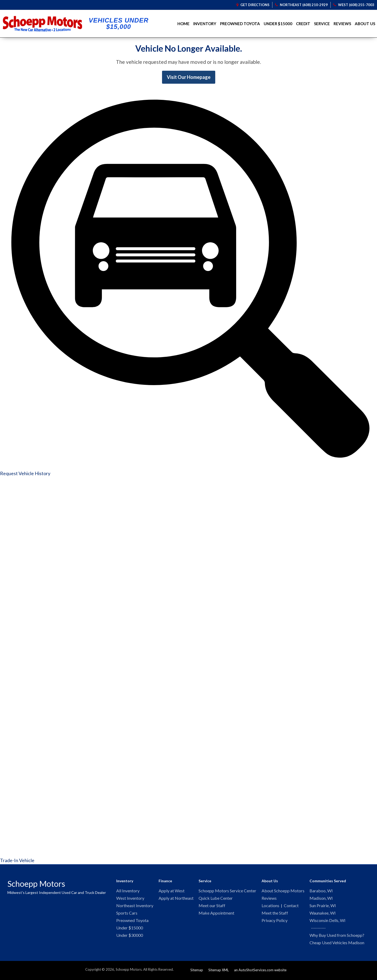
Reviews (342, 24)
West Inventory (130, 899)
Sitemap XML (219, 972)
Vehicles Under (119, 24)
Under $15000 (278, 24)
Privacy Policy (275, 922)
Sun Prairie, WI (323, 906)
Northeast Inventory (135, 906)
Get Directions (253, 5)
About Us (365, 24)
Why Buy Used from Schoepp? (337, 937)
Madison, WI (321, 899)
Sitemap (197, 972)
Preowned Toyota (240, 24)
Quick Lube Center (216, 899)
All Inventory (128, 891)
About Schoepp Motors (283, 891)
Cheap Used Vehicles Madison (337, 944)
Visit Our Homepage (189, 77)
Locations (270, 906)
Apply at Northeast (176, 899)
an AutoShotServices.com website (260, 972)
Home (183, 24)
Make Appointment (216, 914)
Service (322, 24)
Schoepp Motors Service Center (227, 891)
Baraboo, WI (321, 891)
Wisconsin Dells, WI (327, 922)
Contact (291, 906)
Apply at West (172, 891)
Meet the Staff (275, 914)
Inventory (205, 24)
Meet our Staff (212, 906)
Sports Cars (127, 914)
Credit (303, 24)
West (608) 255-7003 (354, 5)
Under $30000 (130, 937)
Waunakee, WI (323, 914)
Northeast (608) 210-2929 (301, 5)
